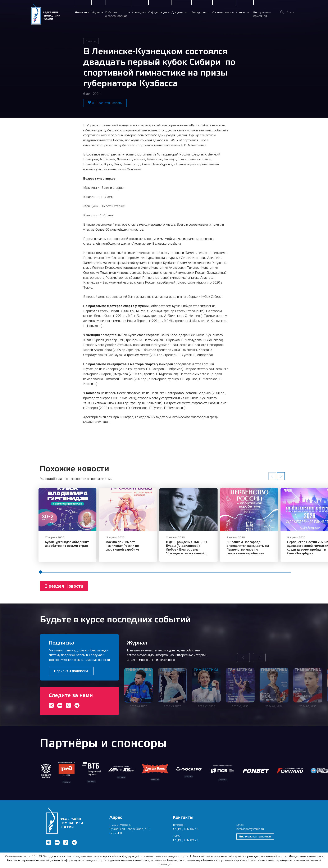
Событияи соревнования (116, 14)
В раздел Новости (64, 588)
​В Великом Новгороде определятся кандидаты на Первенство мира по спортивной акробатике (256, 549)
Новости (81, 12)
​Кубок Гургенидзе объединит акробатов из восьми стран (67, 546)
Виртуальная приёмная (255, 836)
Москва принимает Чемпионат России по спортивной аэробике (132, 548)
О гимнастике (222, 12)
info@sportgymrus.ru (250, 829)
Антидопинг (200, 12)
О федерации (158, 12)
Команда (138, 12)
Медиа (96, 12)
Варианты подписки (71, 671)
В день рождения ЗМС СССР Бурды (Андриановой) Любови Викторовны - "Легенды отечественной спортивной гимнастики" (195, 551)
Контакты (242, 12)
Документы (179, 12)
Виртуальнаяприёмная (262, 14)
